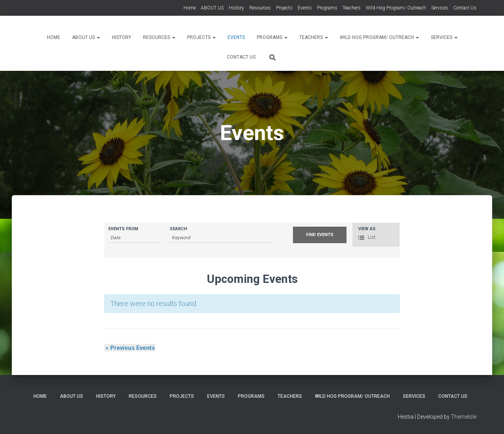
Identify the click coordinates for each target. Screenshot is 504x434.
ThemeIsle (464, 417)
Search (178, 229)
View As (367, 229)
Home (190, 8)
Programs (327, 8)
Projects (284, 8)
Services (440, 8)
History (236, 8)
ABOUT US (212, 8)
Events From (123, 229)
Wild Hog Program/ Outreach (396, 8)
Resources (260, 8)
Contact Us (465, 8)
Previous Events (129, 348)
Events (305, 8)
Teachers (352, 8)
